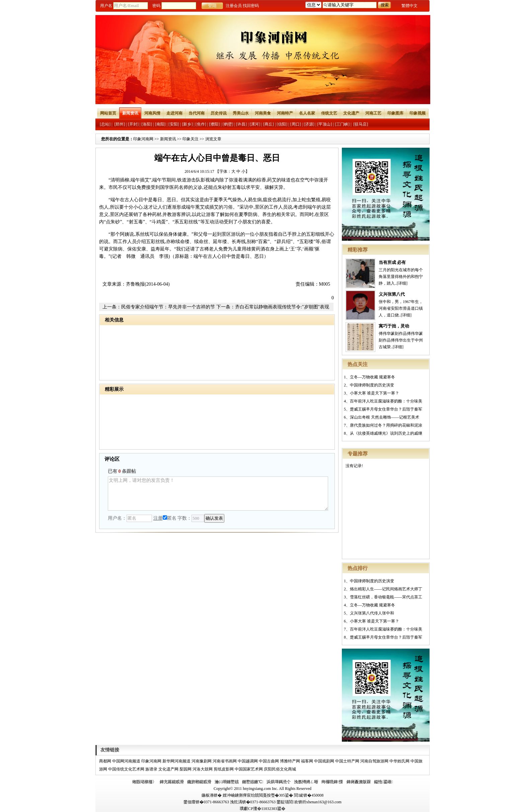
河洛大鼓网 (203, 769)
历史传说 (219, 113)
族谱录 (151, 769)
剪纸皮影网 (224, 769)
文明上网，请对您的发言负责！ (218, 494)
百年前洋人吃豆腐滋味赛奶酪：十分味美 (386, 401)
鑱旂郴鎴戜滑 (199, 782)
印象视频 (418, 113)
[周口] (296, 124)
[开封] (133, 124)
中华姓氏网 (399, 761)
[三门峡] (342, 124)
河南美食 (263, 113)
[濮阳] (214, 124)
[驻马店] (361, 124)
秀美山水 (241, 113)
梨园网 (185, 769)
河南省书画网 (225, 761)
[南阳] (160, 124)
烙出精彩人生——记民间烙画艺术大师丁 (386, 589)
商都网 (105, 761)
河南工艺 (373, 113)
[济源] (309, 124)
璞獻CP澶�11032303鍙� (262, 809)
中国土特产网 (347, 761)
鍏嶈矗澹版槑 (359, 782)
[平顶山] (325, 124)
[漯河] (255, 124)
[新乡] (187, 124)
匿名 (170, 518)
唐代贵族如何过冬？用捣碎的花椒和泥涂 (386, 425)
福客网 (307, 761)
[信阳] (282, 124)
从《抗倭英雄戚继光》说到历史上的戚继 (386, 433)
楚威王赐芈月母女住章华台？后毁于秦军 (386, 409)
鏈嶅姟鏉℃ (253, 782)
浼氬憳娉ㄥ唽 (306, 782)
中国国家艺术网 (249, 769)
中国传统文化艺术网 (126, 769)
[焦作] (201, 124)
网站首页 (108, 113)
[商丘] (269, 124)
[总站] (105, 124)
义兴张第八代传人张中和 (372, 613)
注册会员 (234, 6)
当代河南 (197, 113)
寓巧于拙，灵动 (394, 326)
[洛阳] (147, 124)
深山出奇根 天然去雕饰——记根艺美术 (385, 417)
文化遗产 (351, 113)
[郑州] (120, 124)
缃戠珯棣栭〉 (144, 782)
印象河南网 (143, 139)
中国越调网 (248, 761)
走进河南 (174, 113)
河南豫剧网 (202, 761)
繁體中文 (409, 6)
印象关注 (191, 139)
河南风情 (152, 113)
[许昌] (241, 124)
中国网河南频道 (126, 761)
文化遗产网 (168, 769)
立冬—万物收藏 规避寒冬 (372, 377)
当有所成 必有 (392, 262)
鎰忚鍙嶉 (384, 782)
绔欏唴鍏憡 (332, 782)
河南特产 (285, 113)
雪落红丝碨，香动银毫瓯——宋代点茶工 (386, 597)
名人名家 (307, 113)
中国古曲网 (269, 761)
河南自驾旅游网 (374, 761)
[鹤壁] (228, 124)
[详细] (402, 283)
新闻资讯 (130, 113)
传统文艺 (329, 113)
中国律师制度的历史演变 (372, 385)
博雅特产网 (290, 761)
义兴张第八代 (392, 294)
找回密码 (251, 6)
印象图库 (395, 113)
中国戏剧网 (324, 761)
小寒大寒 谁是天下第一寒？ (374, 393)
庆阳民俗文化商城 (280, 769)
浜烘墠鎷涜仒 (279, 782)
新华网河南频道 (176, 761)
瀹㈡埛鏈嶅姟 (227, 782)
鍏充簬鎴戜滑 (172, 782)
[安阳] (174, 124)
